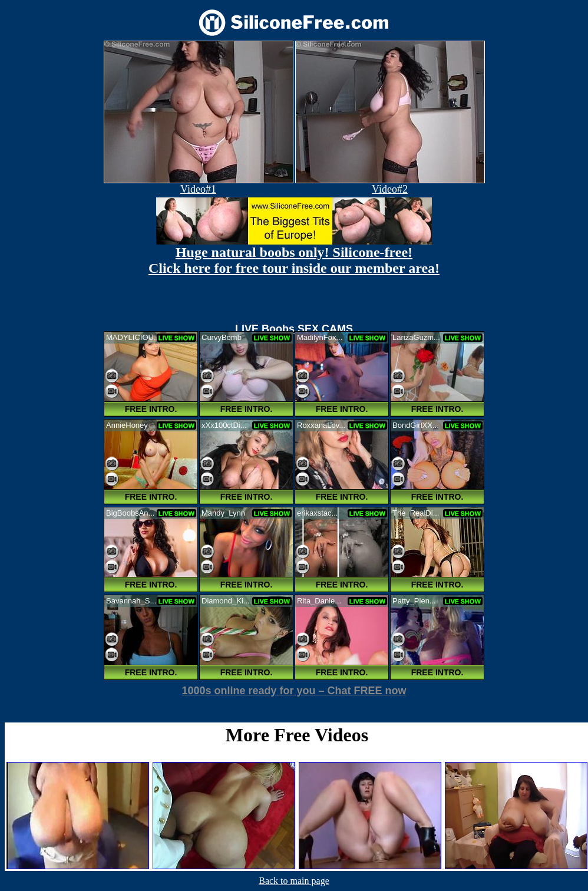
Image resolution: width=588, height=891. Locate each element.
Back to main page (294, 881)
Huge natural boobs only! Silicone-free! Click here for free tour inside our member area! (294, 260)
